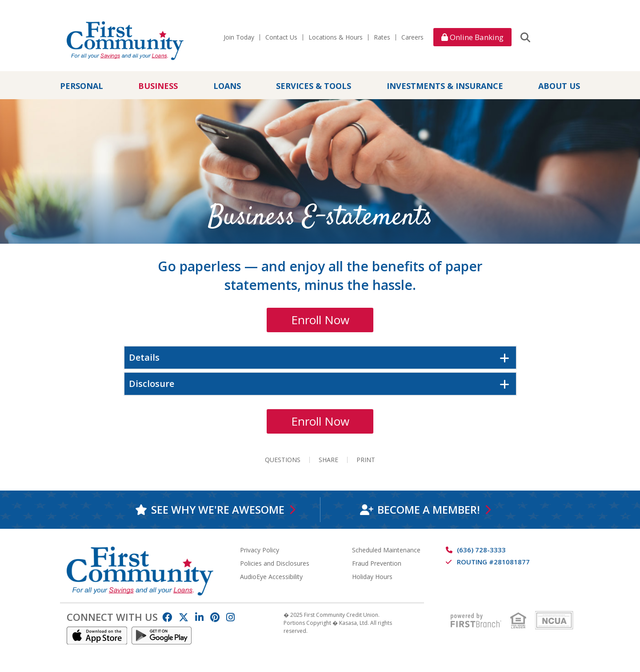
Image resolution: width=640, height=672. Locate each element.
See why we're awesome (218, 509)
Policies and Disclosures (275, 563)
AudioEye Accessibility (271, 577)
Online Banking (472, 37)
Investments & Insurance (445, 86)
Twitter (184, 617)
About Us (559, 86)
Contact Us (281, 37)
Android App (162, 636)
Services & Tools (314, 86)
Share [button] (328, 460)
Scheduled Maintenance (386, 550)
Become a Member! (428, 509)
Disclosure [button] (152, 384)
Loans (227, 86)
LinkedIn (199, 617)
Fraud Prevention (377, 563)
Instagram (230, 617)
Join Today (239, 37)
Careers (412, 37)
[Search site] (525, 37)
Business (158, 86)
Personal (82, 86)
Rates (382, 37)
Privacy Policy (260, 550)
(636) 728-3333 (481, 550)
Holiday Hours (372, 577)
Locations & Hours (336, 37)
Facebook (167, 617)
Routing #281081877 (493, 562)
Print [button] (366, 460)
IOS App (97, 636)
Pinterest (215, 617)
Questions (283, 460)
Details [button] (144, 357)
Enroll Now (320, 320)
